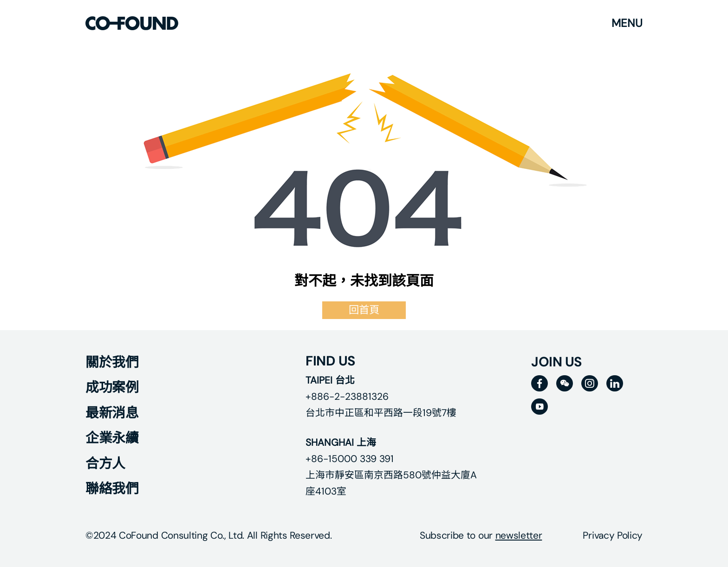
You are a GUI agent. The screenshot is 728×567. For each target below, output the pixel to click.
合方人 (105, 463)
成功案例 (112, 387)
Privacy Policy (613, 535)
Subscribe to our (481, 535)
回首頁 (364, 310)
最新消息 (112, 413)
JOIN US (557, 362)
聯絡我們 (112, 489)
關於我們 (112, 362)
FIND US (331, 361)
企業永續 (112, 438)
